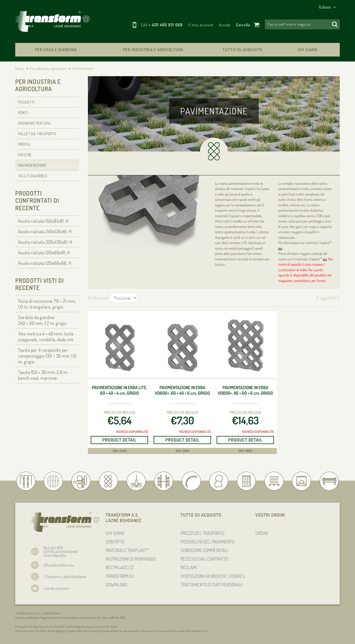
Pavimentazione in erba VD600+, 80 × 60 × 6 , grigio (245, 390)
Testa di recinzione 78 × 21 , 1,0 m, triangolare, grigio (47, 304)
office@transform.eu (59, 565)
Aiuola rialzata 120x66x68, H (45, 263)
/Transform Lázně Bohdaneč (65, 577)
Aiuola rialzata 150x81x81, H (43, 221)
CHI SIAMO (307, 50)
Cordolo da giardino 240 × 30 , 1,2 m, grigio (42, 320)
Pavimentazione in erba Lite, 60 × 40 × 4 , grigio (119, 390)
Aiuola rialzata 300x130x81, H (45, 242)
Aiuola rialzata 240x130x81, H (45, 231)
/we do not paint (56, 588)
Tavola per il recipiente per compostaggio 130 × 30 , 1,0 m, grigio (47, 356)
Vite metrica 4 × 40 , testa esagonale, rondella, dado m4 (46, 337)
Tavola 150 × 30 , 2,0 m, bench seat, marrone (43, 375)
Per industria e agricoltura (153, 50)
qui (280, 248)
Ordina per (98, 298)
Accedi (225, 25)
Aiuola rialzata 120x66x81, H (44, 252)
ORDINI (262, 533)
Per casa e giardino (56, 50)
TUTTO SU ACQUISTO (242, 50)
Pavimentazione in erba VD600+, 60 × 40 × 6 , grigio (182, 390)
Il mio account (201, 25)
